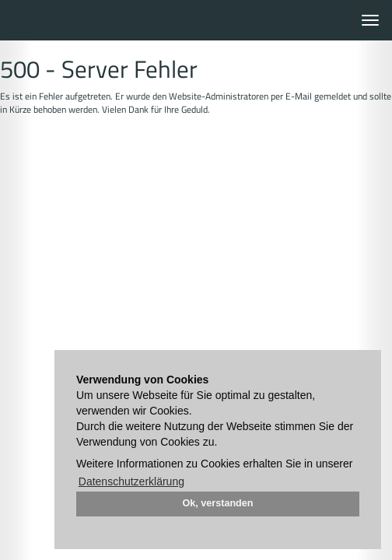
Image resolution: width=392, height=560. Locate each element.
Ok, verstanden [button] (218, 503)
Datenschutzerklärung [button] (131, 481)
